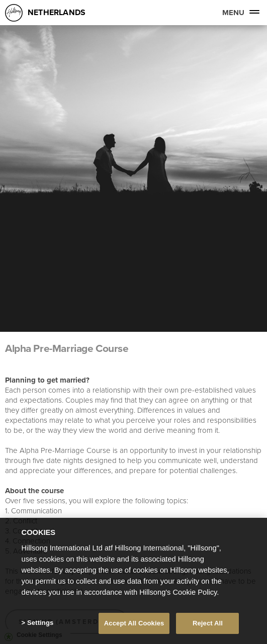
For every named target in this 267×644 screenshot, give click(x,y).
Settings (40, 624)
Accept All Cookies (134, 624)
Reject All (208, 624)
